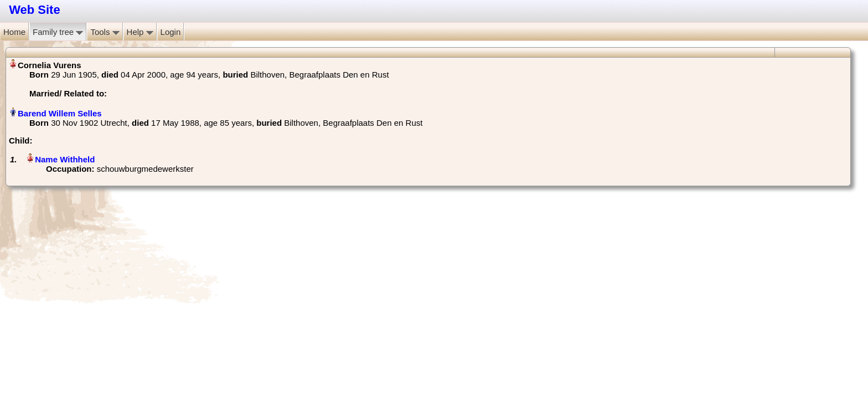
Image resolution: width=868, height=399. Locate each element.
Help (140, 32)
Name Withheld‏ (65, 159)
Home (14, 32)
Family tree (58, 32)
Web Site (35, 10)
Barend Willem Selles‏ (60, 113)
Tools (105, 32)
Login (171, 32)
